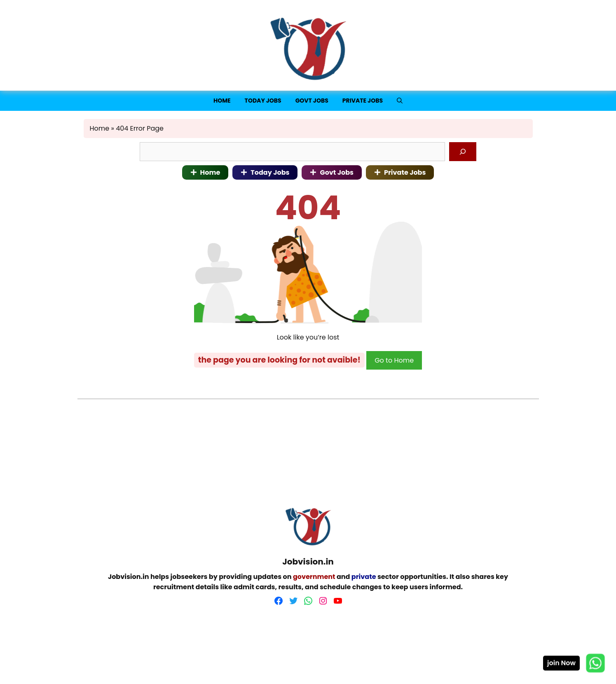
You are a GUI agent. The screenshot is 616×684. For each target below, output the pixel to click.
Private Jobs (363, 101)
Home (222, 101)
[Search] (463, 152)
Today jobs (263, 101)
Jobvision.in (129, 577)
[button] (400, 101)
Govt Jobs (312, 101)
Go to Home (394, 360)
